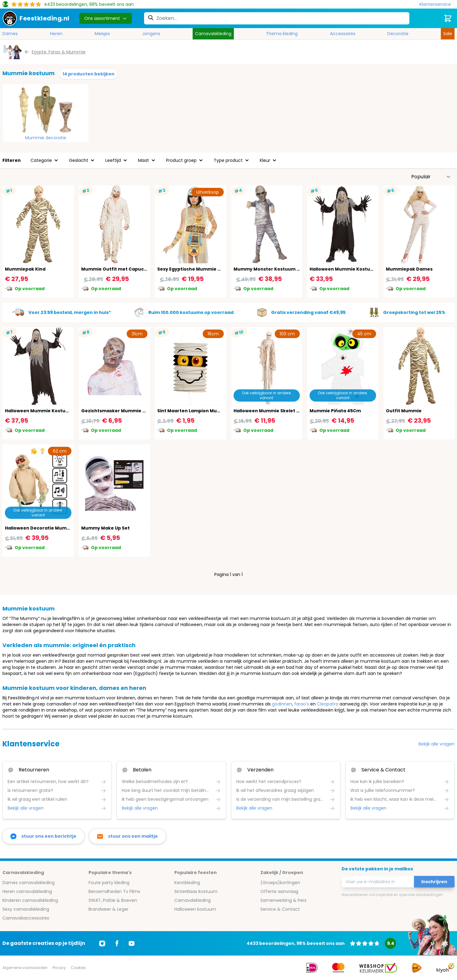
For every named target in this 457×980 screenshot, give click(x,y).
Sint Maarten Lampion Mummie (194, 411)
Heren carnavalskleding (27, 891)
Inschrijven (434, 882)
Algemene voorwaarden (25, 968)
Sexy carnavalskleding (26, 909)
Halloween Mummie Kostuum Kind (349, 269)
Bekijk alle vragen (437, 744)
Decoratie (398, 34)
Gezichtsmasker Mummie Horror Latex (126, 411)
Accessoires (343, 34)
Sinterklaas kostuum (196, 891)
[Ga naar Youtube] (132, 943)
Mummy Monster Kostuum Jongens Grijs (281, 269)
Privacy (59, 968)
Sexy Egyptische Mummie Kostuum (198, 269)
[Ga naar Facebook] (117, 943)
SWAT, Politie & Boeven (113, 900)
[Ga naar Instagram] (102, 943)
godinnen (282, 704)
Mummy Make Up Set (105, 528)
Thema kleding (282, 34)
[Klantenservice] (437, 4)
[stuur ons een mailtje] (127, 836)
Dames (10, 34)
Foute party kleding (109, 883)
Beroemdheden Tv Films (114, 891)
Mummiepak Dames (409, 269)
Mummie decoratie (46, 138)
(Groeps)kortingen (280, 883)
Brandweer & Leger (109, 909)
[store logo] (36, 18)
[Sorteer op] (431, 177)
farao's (302, 704)
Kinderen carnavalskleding (30, 900)
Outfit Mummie (404, 411)
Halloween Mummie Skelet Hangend (276, 411)
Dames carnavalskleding (29, 883)
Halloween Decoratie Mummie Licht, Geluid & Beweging (69, 528)
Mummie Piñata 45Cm (335, 411)
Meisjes (102, 34)
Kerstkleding (187, 883)
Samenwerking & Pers (283, 900)
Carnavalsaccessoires (26, 918)
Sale (448, 34)
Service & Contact (280, 909)
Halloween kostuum (195, 909)
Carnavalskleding (213, 34)
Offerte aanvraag (279, 891)
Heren (56, 34)
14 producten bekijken (89, 74)
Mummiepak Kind (25, 269)
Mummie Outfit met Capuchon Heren (125, 269)
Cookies (78, 968)
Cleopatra (328, 704)
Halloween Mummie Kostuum (39, 411)
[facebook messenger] (43, 836)
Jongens (151, 34)
